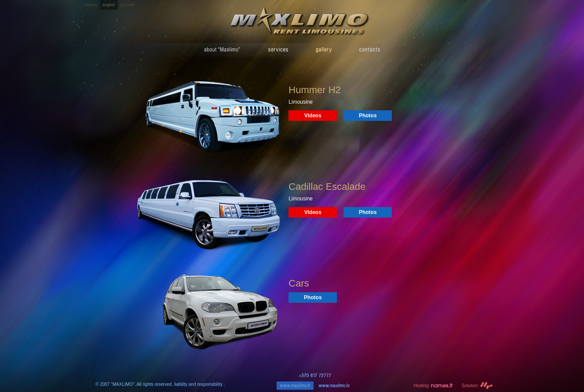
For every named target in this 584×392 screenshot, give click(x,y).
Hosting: (433, 386)
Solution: (477, 386)
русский (128, 5)
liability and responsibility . (200, 384)
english (109, 5)
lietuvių (91, 5)
